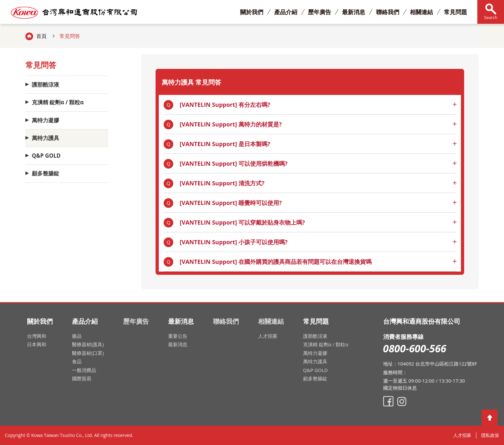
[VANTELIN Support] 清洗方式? (222, 183)
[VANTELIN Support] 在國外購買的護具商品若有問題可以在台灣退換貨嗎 (276, 262)
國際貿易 (82, 378)
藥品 (77, 336)
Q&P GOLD (46, 156)
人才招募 (268, 336)
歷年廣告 (319, 12)
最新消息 (354, 12)
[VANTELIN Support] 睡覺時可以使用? (231, 203)
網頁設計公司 (139, 437)
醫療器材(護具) (88, 344)
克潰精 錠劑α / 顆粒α (58, 102)
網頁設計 (138, 437)
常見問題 (455, 12)
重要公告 (178, 336)
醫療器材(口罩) (88, 353)
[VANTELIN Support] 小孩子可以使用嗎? (234, 242)
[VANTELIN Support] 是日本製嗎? (225, 144)
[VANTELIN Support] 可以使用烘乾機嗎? (234, 163)
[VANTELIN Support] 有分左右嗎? (225, 105)
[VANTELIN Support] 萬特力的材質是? (231, 124)
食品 (77, 361)
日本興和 (37, 344)
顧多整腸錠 (45, 174)
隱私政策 (490, 435)
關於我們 (252, 12)
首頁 (41, 36)
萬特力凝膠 (45, 120)
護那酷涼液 (45, 84)
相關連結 (421, 12)
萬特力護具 (45, 138)
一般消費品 (84, 370)
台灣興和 (37, 336)
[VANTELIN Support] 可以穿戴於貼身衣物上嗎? (242, 222)
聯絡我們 (388, 12)
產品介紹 (286, 12)
